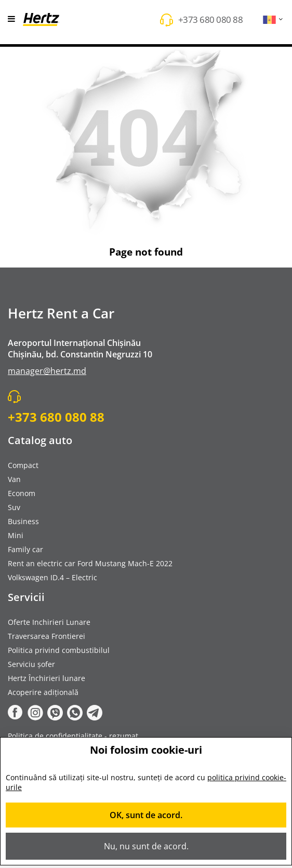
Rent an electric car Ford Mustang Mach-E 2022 (90, 563)
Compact (23, 465)
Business (23, 521)
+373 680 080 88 (211, 19)
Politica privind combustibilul (59, 650)
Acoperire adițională (43, 692)
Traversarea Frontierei (47, 636)
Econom (22, 493)
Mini (16, 535)
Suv (14, 507)
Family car (25, 549)
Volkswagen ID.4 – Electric (52, 577)
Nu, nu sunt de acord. (146, 846)
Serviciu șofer (31, 664)
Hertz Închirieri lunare (47, 678)
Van (14, 479)
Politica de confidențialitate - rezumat (73, 736)
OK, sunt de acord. (146, 815)
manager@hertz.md (47, 371)
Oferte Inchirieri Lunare (49, 622)
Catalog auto (40, 440)
